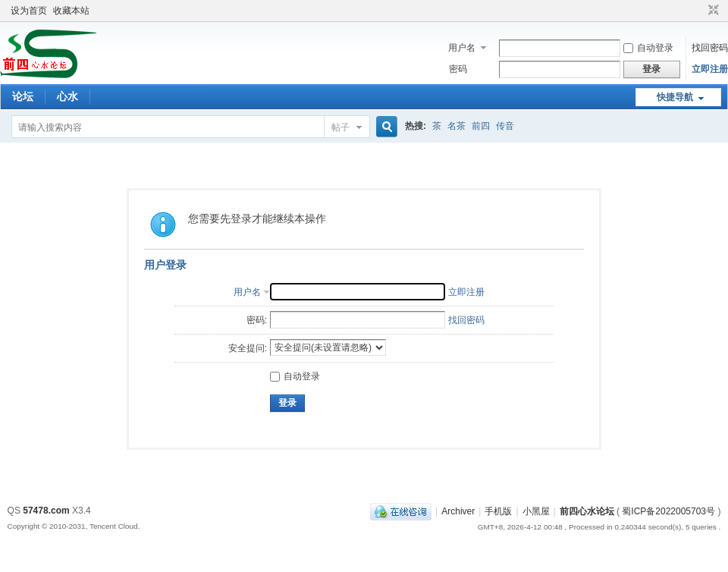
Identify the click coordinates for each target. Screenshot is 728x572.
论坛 (23, 96)
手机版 (498, 511)
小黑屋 (536, 511)
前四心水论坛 (587, 511)
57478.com (46, 511)
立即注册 (710, 69)
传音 (505, 126)
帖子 (340, 127)
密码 (458, 69)
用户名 (462, 48)
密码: (257, 320)
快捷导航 (675, 97)
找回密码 (710, 48)
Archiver (458, 511)
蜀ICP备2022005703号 (668, 511)
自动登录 (648, 48)
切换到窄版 (712, 11)
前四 (481, 126)
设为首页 (29, 11)
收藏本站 (71, 11)
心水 (67, 96)
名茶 (457, 126)
